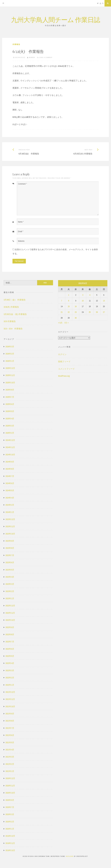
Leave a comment (46, 57)
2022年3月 (10, 670)
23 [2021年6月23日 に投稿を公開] (76, 312)
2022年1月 (10, 685)
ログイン (62, 354)
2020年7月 (10, 807)
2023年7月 (10, 555)
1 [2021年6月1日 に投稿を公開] (69, 295)
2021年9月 (10, 714)
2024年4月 (10, 498)
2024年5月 (10, 490)
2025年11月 (10, 375)
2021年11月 (10, 699)
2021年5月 (10, 742)
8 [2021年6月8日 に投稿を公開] (69, 301)
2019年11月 (10, 843)
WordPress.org (64, 376)
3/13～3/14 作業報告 (13, 329)
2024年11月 (10, 447)
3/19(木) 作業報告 (11, 307)
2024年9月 (10, 462)
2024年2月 (10, 505)
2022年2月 (10, 678)
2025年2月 (10, 433)
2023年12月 (10, 519)
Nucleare (70, 856)
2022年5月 (10, 656)
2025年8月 (10, 390)
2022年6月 (10, 649)
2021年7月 (10, 728)
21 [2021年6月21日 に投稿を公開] (62, 312)
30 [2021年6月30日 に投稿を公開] (76, 318)
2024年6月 (10, 483)
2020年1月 (10, 829)
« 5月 (60, 323)
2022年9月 (10, 627)
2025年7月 (10, 397)
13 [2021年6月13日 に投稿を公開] (104, 301)
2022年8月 (10, 634)
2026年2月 (10, 354)
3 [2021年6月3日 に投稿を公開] (83, 295)
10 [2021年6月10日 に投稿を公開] (83, 301)
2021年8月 (10, 721)
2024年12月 (10, 440)
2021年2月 (10, 764)
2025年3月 (10, 426)
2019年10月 (10, 850)
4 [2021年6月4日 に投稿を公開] (90, 295)
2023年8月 (10, 548)
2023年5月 (10, 570)
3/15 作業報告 (10, 321)
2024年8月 (10, 469)
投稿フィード (64, 361)
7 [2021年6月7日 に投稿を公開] (62, 301)
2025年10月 (10, 383)
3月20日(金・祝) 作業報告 (15, 314)
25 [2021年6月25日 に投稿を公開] (90, 312)
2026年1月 (10, 361)
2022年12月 (10, 606)
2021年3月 (10, 757)
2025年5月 (10, 411)
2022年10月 (10, 620)
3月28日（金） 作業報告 (15, 300)
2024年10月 (10, 455)
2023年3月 (10, 584)
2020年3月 (10, 814)
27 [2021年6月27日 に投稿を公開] (104, 312)
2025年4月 (10, 419)
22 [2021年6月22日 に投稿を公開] (69, 312)
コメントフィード (66, 369)
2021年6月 (10, 735)
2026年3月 (10, 347)
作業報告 (16, 44)
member (32, 57)
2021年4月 (10, 750)
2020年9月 (10, 800)
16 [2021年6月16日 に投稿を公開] (76, 306)
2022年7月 (10, 642)
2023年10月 (10, 534)
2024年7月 (10, 476)
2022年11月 (10, 613)
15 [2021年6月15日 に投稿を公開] (69, 306)
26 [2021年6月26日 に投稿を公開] (97, 312)
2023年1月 (10, 598)
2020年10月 (10, 793)
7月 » (66, 323)
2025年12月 (10, 368)
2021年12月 (10, 692)
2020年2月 (10, 822)
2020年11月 (10, 786)
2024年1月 (10, 512)
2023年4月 (10, 577)
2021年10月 (10, 706)
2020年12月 (10, 778)
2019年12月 (10, 836)
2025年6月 (10, 404)
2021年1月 (10, 771)
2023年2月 (10, 591)
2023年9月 (10, 541)
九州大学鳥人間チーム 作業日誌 (55, 19)
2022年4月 (10, 663)
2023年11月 (10, 526)
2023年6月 (10, 562)
